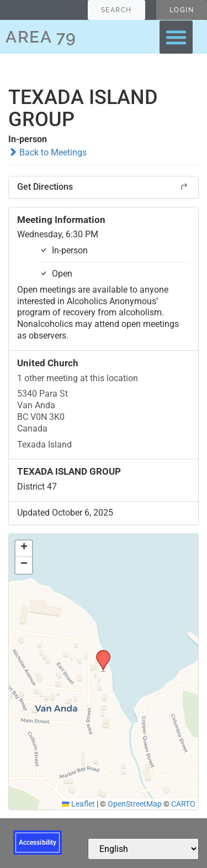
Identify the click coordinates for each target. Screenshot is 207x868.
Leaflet (78, 804)
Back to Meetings (47, 152)
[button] (176, 37)
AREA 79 (41, 37)
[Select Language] (143, 849)
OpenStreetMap (135, 804)
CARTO (183, 804)
